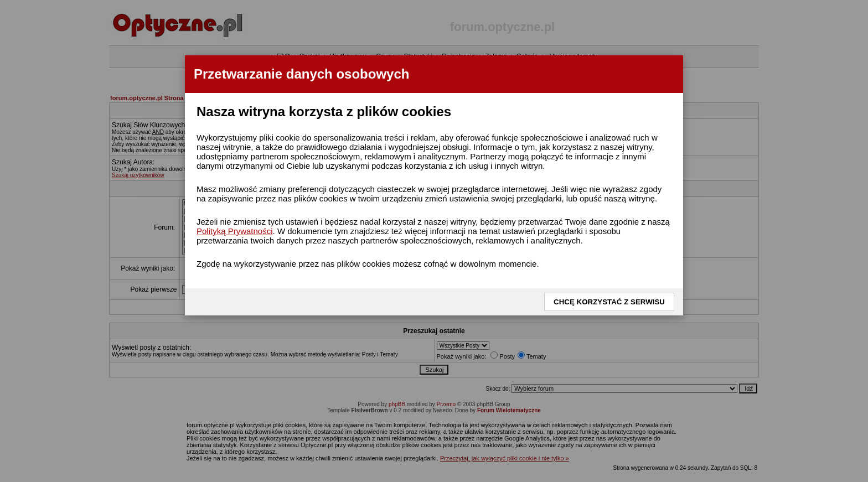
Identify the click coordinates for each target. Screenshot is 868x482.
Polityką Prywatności (235, 231)
